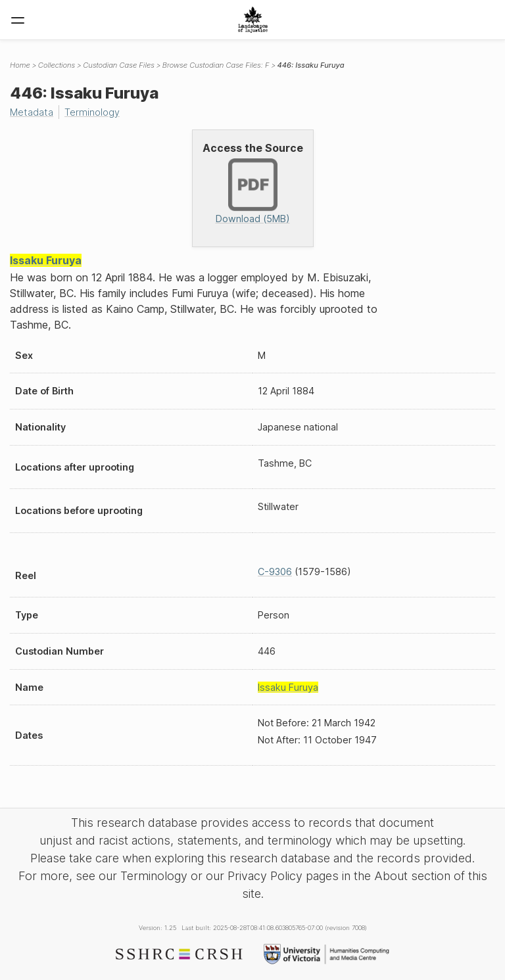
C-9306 (275, 572)
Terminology (92, 112)
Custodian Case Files (119, 65)
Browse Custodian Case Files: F (216, 65)
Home (20, 65)
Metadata (32, 112)
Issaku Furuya (46, 260)
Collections (57, 65)
